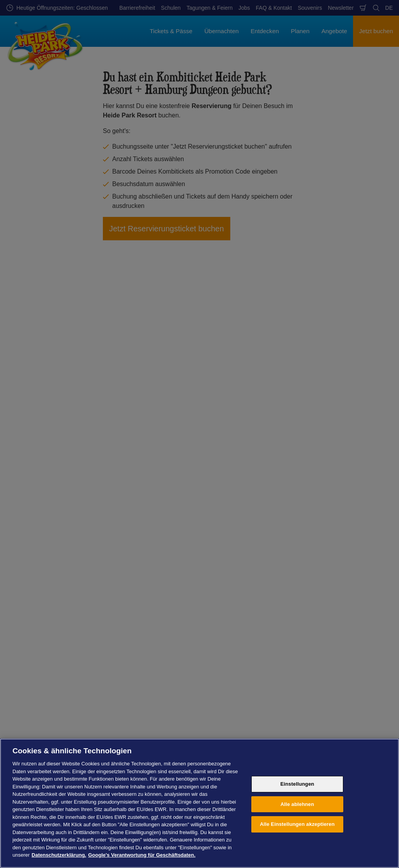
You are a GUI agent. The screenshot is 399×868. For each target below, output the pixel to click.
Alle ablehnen (297, 804)
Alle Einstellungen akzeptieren (297, 824)
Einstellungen (297, 784)
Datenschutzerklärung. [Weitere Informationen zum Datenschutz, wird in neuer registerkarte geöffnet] (59, 855)
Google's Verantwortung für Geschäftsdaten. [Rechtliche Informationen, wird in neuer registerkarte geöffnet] (142, 855)
